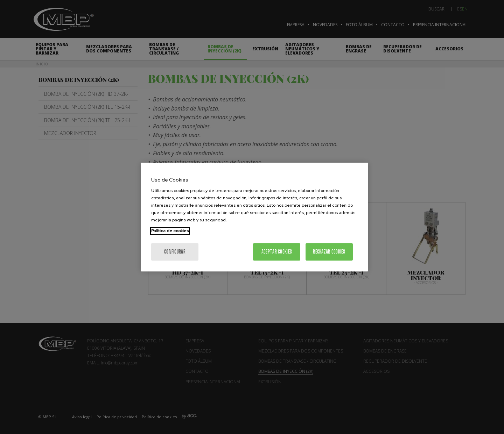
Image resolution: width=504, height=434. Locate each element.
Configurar (175, 252)
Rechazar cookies (329, 252)
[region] (254, 217)
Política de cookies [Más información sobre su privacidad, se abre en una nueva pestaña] (170, 231)
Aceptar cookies (277, 252)
